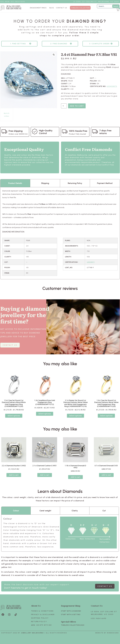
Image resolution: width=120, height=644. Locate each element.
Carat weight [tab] (45, 511)
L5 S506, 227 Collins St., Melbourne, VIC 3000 (96, 2)
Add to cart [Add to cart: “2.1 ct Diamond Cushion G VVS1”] (45, 475)
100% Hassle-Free (78, 131)
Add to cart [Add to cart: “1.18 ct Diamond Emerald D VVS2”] (75, 477)
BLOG (52, 8)
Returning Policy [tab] (75, 183)
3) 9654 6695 (19, 2)
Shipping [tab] (45, 183)
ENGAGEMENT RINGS (39, 8)
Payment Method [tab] (105, 183)
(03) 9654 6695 (99, 618)
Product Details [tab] (15, 183)
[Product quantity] (64, 106)
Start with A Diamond (71, 611)
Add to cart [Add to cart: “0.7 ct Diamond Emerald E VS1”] (106, 475)
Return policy (39, 622)
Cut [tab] (104, 511)
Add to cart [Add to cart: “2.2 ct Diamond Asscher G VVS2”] (14, 475)
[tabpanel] (60, 233)
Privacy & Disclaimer (43, 614)
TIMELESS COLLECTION (80, 8)
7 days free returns (105, 132)
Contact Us (97, 606)
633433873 (112, 86)
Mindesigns (113, 633)
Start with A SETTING (71, 614)
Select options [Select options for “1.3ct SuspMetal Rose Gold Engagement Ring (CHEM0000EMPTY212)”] (45, 414)
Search (116, 6)
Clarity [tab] (75, 511)
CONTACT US (61, 8)
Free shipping (16, 131)
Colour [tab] (16, 511)
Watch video (7, 115)
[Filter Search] (108, 6)
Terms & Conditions (42, 611)
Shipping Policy (40, 618)
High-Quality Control (46, 132)
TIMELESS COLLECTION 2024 (73, 625)
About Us (36, 606)
